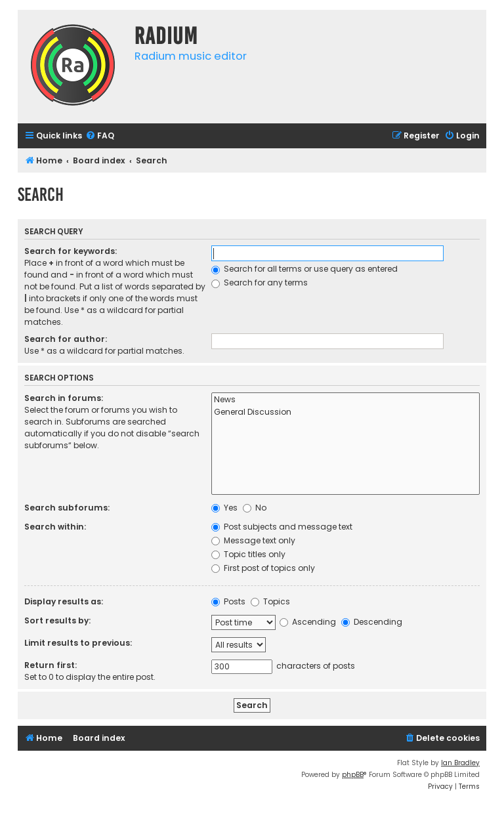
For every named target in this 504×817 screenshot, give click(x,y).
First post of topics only (263, 568)
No (255, 508)
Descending (372, 622)
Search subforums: (67, 508)
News (346, 400)
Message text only (253, 540)
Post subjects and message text (282, 527)
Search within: (55, 527)
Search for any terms (260, 283)
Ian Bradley (460, 763)
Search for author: (66, 339)
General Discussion (346, 412)
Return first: (51, 665)
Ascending (308, 622)
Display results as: (64, 601)
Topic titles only (248, 554)
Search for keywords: (71, 251)
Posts (228, 601)
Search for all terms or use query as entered (304, 269)
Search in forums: (64, 398)
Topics (270, 601)
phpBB (353, 775)
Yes (224, 508)
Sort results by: (57, 620)
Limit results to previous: (78, 643)
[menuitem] (100, 136)
